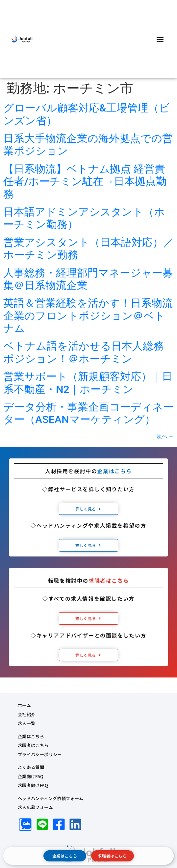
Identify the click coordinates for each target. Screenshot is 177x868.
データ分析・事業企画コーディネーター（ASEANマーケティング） (88, 413)
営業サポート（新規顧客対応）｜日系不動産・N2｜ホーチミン (88, 383)
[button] (160, 39)
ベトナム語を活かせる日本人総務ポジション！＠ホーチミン (84, 352)
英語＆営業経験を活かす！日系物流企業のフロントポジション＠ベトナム (88, 316)
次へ (165, 436)
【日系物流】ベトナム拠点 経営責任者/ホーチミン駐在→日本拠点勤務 (85, 182)
